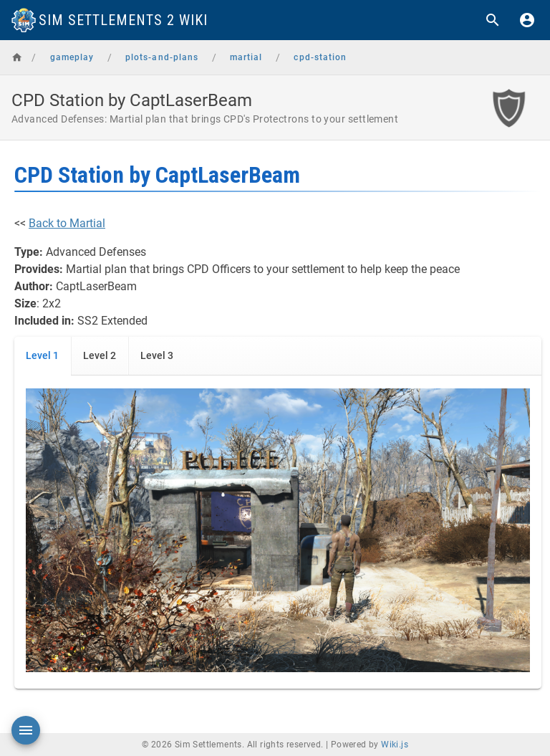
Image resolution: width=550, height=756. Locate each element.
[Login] (527, 20)
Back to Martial (67, 223)
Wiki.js (395, 745)
